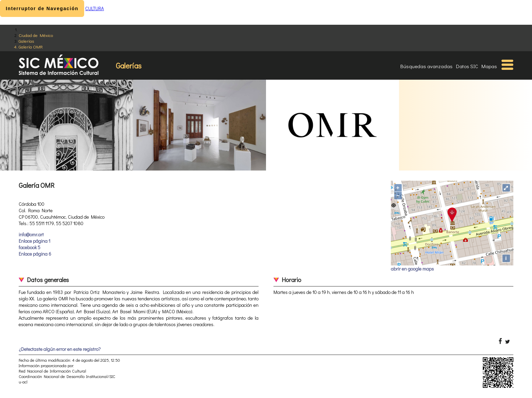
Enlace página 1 (34, 241)
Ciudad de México (36, 35)
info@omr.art (31, 234)
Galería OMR (31, 47)
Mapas (489, 66)
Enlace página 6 (35, 254)
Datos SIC (467, 66)
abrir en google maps (412, 269)
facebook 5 (30, 247)
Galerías (26, 41)
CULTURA (94, 8)
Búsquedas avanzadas (426, 66)
